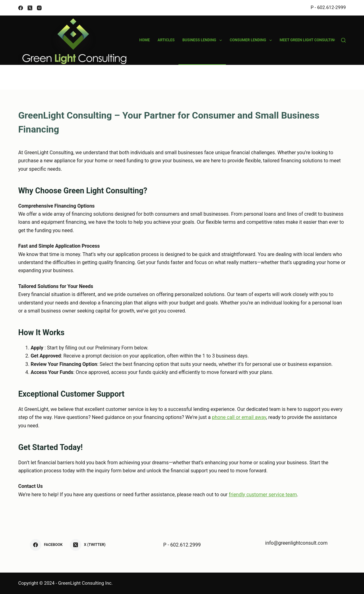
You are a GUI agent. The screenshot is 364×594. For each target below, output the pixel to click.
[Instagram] (39, 8)
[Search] (343, 40)
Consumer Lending (252, 40)
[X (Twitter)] (30, 8)
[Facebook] (21, 8)
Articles (166, 40)
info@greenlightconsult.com (297, 543)
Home (145, 40)
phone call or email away (239, 417)
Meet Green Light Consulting (312, 40)
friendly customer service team (263, 495)
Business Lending (204, 40)
